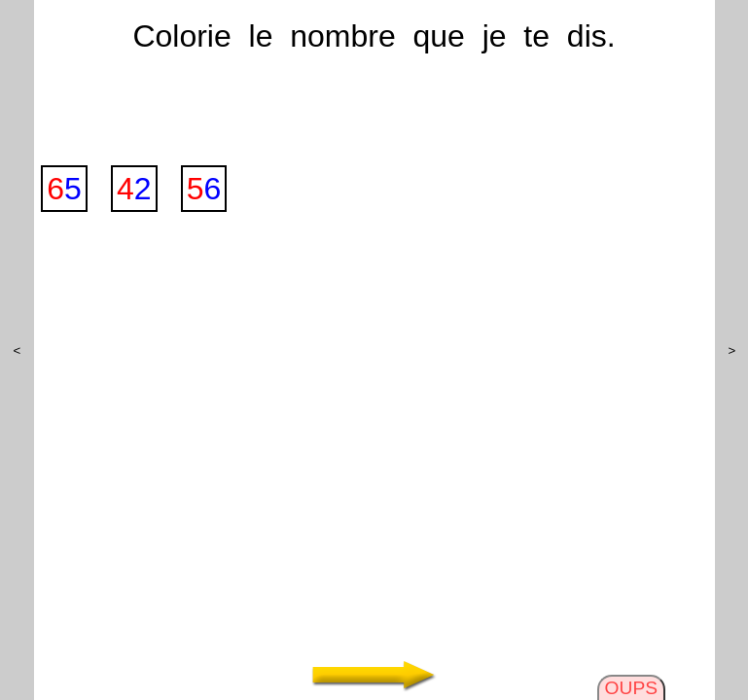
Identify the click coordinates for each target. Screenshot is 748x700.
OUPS (631, 688)
